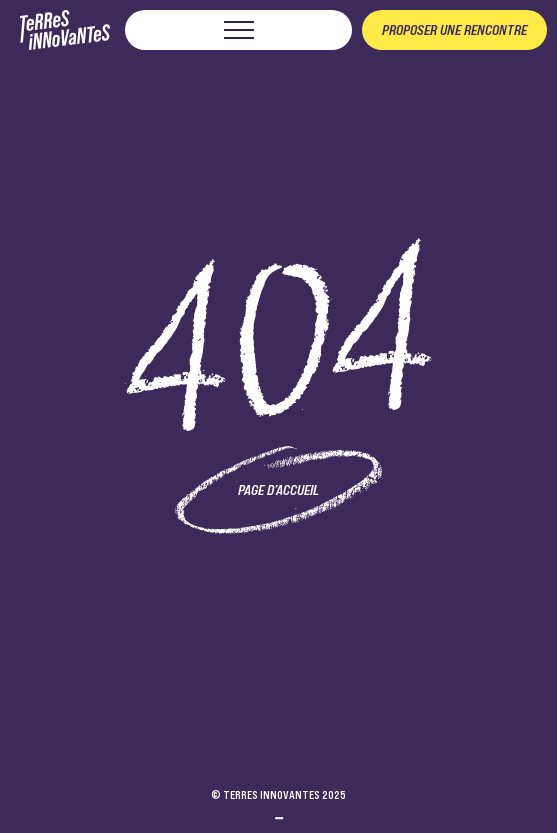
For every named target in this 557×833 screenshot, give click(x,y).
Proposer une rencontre (454, 30)
